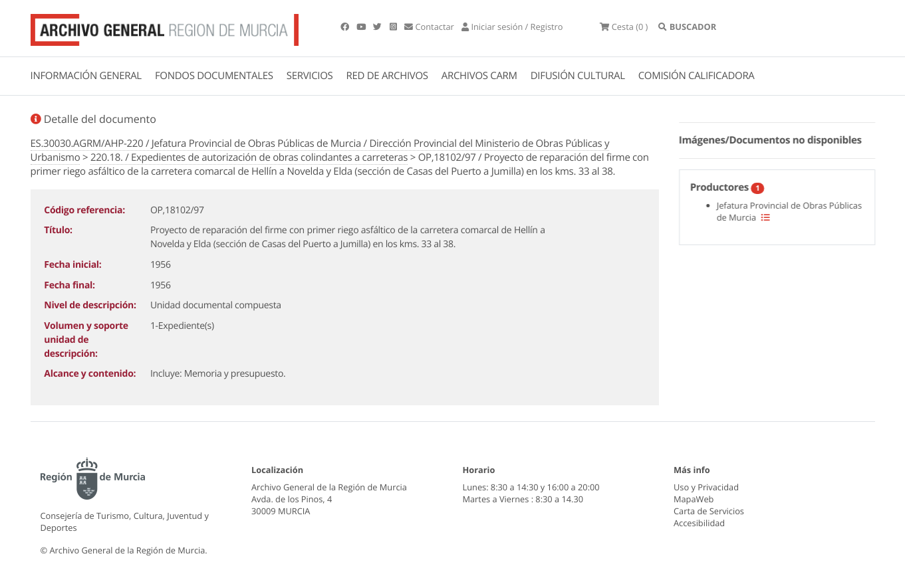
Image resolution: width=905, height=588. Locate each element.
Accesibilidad (699, 523)
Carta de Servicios (709, 511)
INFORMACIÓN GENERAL (86, 76)
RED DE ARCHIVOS (387, 76)
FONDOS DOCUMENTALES (214, 76)
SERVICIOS (310, 76)
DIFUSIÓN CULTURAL (578, 76)
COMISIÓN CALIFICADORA (697, 76)
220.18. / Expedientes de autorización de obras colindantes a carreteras (249, 157)
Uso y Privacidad (706, 487)
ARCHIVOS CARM (479, 76)
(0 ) (624, 27)
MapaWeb (694, 499)
